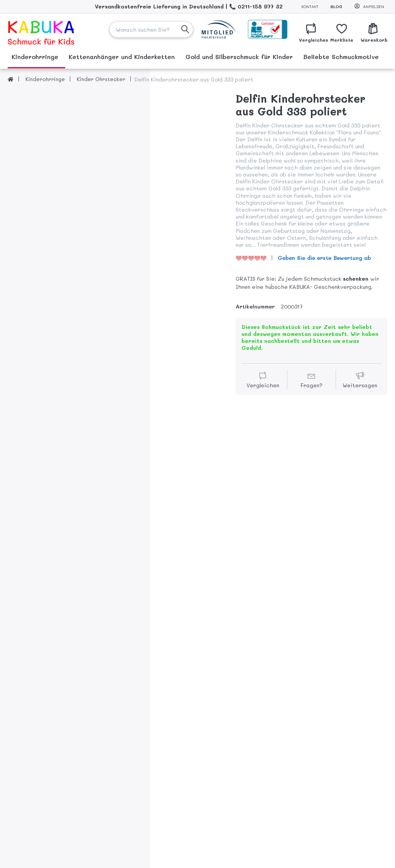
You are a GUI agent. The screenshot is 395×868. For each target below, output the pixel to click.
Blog (336, 7)
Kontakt (310, 7)
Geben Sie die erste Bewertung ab (324, 258)
